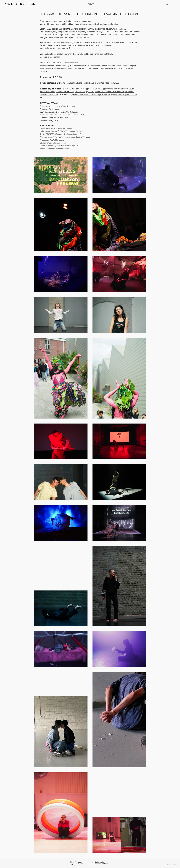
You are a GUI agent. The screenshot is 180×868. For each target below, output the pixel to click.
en (167, 4)
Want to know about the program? (55, 48)
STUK (110, 54)
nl (170, 4)
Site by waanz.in (172, 865)
